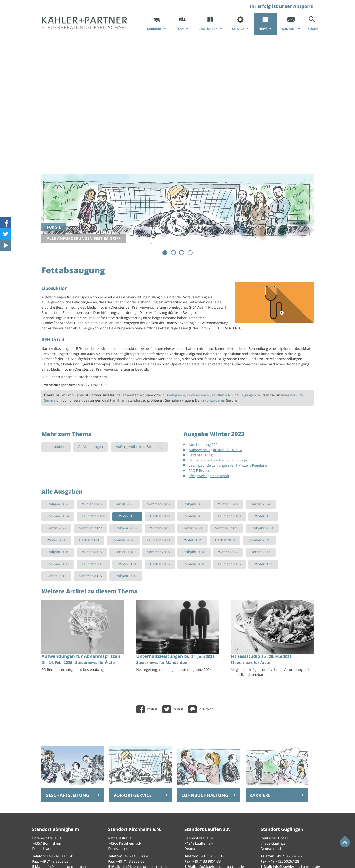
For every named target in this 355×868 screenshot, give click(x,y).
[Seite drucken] (202, 709)
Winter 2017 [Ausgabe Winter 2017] (228, 552)
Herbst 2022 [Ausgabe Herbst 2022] (56, 528)
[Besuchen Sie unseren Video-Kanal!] (6, 245)
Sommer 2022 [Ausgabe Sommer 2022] (90, 528)
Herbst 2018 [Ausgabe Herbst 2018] (124, 552)
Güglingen (248, 395)
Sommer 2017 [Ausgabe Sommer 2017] (58, 564)
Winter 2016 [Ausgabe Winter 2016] (127, 564)
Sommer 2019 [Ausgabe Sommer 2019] (259, 540)
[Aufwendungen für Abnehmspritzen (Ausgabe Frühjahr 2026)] (83, 637)
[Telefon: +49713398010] (212, 856)
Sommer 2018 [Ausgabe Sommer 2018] (158, 552)
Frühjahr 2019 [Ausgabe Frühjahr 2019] (58, 552)
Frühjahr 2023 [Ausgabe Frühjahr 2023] (229, 516)
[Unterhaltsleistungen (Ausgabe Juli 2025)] (177, 637)
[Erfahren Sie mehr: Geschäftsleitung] (72, 795)
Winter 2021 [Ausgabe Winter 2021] (160, 528)
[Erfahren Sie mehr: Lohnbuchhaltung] (209, 795)
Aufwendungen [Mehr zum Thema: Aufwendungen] (91, 447)
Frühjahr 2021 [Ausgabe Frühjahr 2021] (262, 528)
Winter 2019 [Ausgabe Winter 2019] (192, 540)
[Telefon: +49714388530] (60, 856)
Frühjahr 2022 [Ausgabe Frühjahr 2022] (126, 528)
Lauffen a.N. (222, 395)
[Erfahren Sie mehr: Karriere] (277, 795)
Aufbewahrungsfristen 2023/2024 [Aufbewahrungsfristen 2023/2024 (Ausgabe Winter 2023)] (215, 450)
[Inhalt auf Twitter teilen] (174, 709)
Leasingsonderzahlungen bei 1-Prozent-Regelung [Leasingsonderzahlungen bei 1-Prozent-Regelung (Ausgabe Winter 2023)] (228, 466)
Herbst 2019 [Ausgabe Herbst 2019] (225, 540)
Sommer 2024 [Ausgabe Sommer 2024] (58, 516)
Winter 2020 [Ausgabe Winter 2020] (56, 540)
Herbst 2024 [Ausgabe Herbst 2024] (261, 504)
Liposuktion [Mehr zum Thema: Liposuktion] (56, 447)
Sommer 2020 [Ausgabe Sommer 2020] (123, 540)
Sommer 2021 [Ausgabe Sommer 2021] (226, 528)
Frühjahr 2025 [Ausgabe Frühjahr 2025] (194, 504)
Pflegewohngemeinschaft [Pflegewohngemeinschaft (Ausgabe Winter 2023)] (209, 476)
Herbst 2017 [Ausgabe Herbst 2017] (261, 552)
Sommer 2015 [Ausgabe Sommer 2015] (90, 576)
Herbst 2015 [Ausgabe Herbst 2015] (56, 576)
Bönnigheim (175, 395)
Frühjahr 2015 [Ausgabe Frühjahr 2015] (126, 576)
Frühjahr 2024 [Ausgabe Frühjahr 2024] (93, 516)
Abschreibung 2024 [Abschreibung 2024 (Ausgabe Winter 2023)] (204, 445)
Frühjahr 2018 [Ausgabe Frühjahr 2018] (194, 552)
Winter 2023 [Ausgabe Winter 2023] (127, 516)
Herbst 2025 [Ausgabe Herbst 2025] (124, 504)
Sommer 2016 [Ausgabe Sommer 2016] (194, 564)
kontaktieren (215, 400)
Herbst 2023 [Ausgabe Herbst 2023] (160, 516)
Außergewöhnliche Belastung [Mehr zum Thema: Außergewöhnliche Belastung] (139, 447)
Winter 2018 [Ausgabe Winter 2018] (92, 552)
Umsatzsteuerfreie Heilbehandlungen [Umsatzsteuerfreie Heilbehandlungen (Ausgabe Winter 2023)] (219, 460)
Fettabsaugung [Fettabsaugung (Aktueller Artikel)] (201, 455)
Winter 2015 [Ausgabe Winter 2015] (263, 564)
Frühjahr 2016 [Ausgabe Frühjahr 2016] (229, 564)
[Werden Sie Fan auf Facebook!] (6, 223)
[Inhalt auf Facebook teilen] (148, 709)
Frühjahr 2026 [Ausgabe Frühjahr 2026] (58, 504)
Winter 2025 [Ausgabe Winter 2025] (92, 504)
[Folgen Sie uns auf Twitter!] (6, 234)
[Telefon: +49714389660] (136, 856)
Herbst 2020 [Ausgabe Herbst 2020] (89, 540)
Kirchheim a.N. (199, 395)
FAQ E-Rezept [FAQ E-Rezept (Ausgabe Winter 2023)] (199, 471)
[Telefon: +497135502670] (289, 856)
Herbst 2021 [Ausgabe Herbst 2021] (193, 528)
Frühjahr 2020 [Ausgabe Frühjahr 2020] (158, 540)
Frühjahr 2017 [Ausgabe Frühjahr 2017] (93, 564)
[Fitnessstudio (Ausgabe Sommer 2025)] (272, 640)
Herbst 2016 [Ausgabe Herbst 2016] (160, 564)
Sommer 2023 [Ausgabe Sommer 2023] (194, 516)
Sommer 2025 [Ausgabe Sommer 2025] (158, 504)
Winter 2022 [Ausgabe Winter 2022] (263, 516)
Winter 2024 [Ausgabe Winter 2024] (228, 504)
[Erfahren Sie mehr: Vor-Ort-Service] (141, 795)
